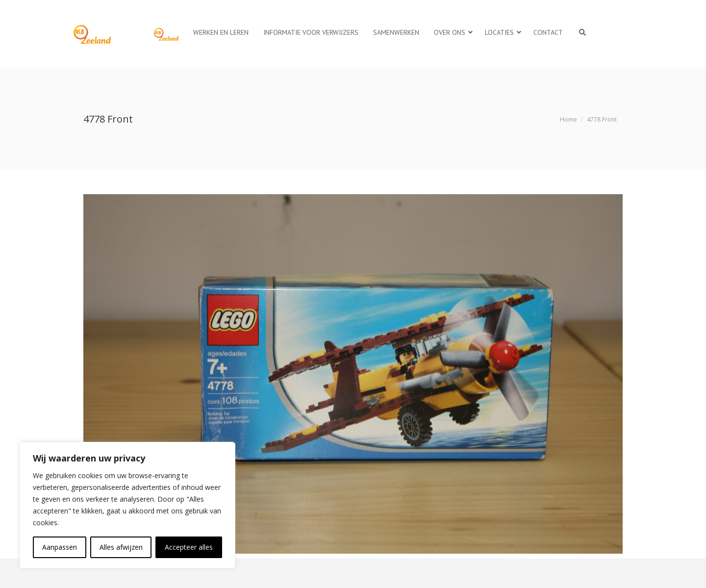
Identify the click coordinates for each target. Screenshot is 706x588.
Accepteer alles (189, 547)
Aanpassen (60, 547)
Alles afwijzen (121, 547)
